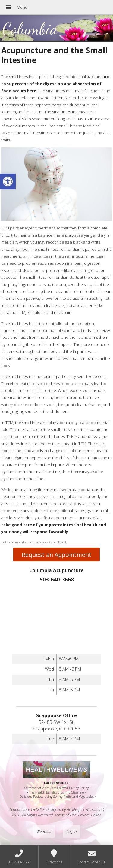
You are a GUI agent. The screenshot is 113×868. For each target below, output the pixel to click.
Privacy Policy (89, 815)
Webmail (44, 831)
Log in (72, 831)
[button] (8, 181)
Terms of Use (65, 815)
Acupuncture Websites (27, 809)
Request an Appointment (56, 555)
